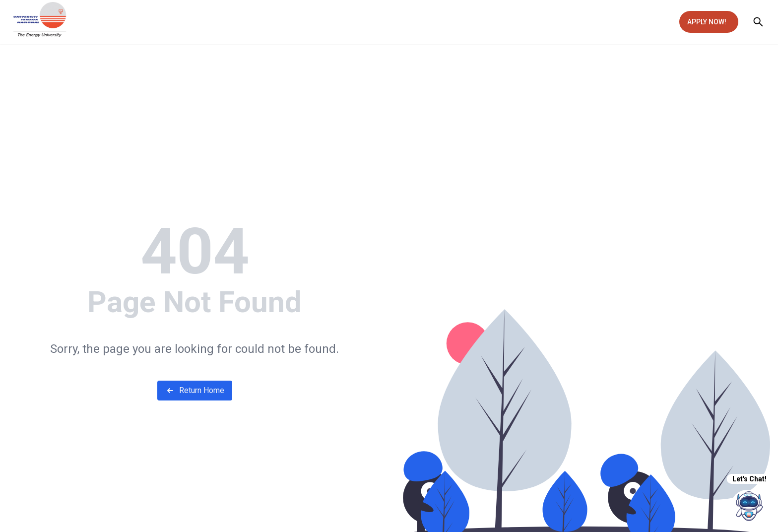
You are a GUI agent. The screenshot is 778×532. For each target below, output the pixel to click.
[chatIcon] (749, 506)
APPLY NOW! (707, 22)
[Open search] (758, 22)
